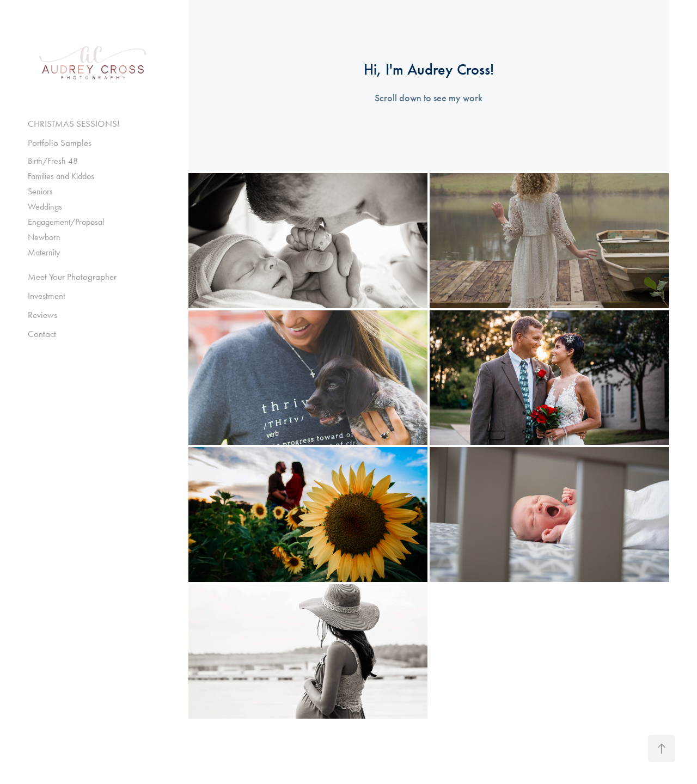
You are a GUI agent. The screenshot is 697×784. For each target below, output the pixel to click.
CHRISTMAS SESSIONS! (74, 124)
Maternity (44, 252)
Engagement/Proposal (66, 222)
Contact (42, 334)
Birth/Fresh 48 (53, 161)
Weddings (45, 207)
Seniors (40, 191)
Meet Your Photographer (72, 277)
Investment (47, 296)
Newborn (44, 237)
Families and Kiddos (61, 176)
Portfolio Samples (60, 143)
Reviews (42, 315)
